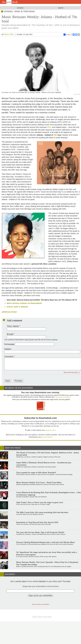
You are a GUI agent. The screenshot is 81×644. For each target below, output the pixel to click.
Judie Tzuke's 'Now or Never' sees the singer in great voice (40, 502)
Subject (8, 349)
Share (67, 35)
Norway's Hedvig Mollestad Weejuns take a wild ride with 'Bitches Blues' (46, 542)
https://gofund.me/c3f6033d (63, 397)
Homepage (9, 344)
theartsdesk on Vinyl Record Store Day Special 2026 (37, 522)
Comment (9, 356)
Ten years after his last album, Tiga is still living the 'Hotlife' (40, 532)
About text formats (70, 372)
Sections (20, 8)
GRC (49, 127)
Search (61, 8)
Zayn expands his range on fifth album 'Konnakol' (36, 472)
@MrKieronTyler (9, 312)
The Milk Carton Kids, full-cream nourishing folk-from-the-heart (42, 512)
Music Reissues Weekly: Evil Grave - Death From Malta (39, 482)
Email (10, 334)
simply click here (51, 430)
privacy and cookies (45, 617)
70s (55, 135)
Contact (34, 617)
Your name (13, 326)
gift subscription (46, 437)
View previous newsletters (40, 604)
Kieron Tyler (9, 34)
